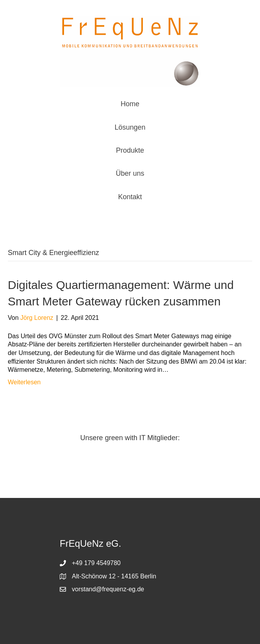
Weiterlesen (24, 382)
